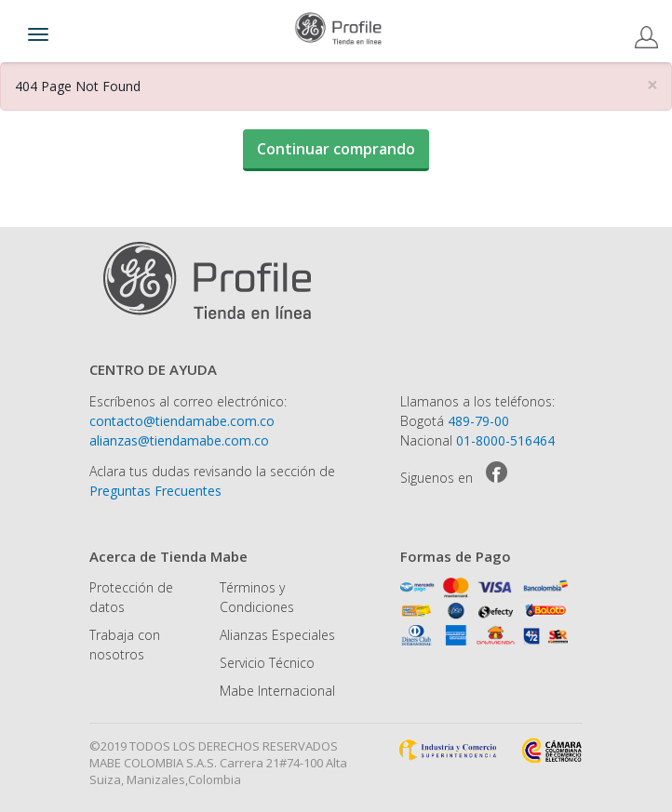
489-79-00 (478, 421)
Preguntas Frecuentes (155, 491)
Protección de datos (131, 597)
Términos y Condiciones (257, 597)
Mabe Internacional (277, 691)
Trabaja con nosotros (125, 645)
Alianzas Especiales (277, 635)
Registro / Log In (646, 37)
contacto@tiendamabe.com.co (182, 421)
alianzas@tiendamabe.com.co (179, 440)
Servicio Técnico (267, 663)
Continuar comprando (336, 149)
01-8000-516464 (505, 440)
